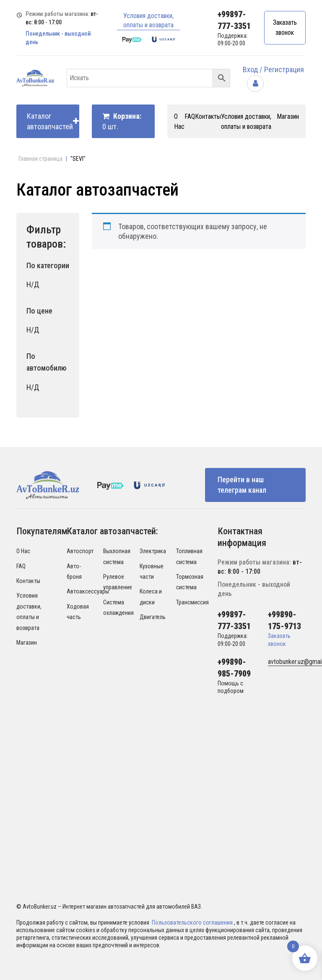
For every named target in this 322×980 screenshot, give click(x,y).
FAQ (190, 116)
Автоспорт (80, 551)
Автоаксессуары (88, 591)
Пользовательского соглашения (193, 923)
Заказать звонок (285, 27)
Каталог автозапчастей (53, 121)
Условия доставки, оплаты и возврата (148, 20)
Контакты (208, 116)
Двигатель (153, 617)
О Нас (23, 551)
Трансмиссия (192, 602)
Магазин (288, 116)
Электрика (153, 551)
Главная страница (40, 159)
